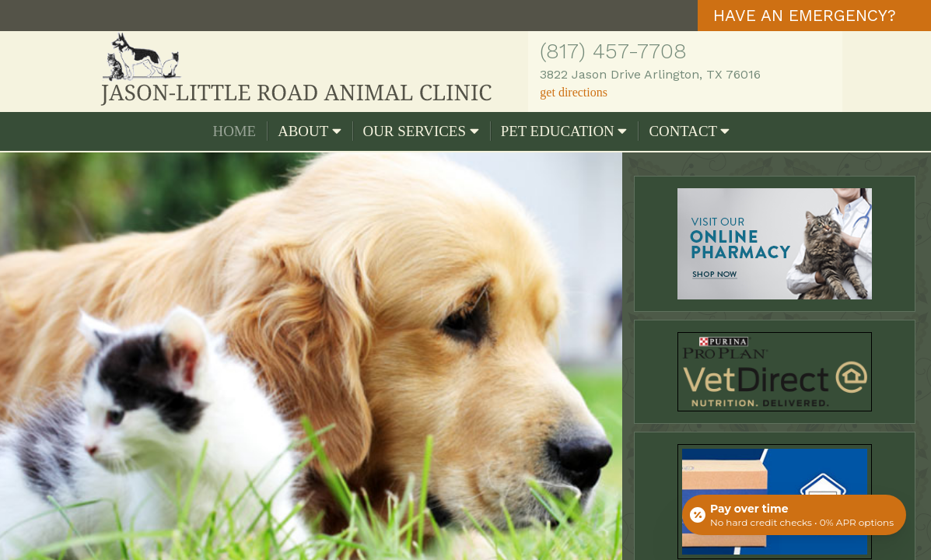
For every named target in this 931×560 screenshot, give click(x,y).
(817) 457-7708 (613, 51)
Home (235, 131)
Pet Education (564, 131)
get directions (574, 92)
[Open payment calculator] (794, 515)
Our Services (421, 131)
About (309, 131)
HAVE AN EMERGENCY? (805, 15)
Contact (689, 131)
